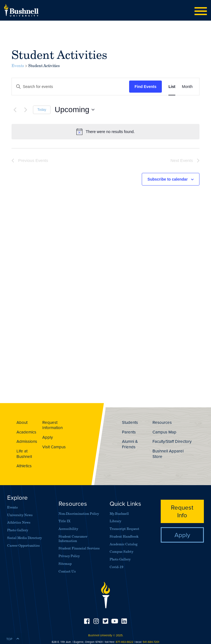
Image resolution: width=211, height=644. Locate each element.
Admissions (27, 441)
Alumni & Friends (130, 444)
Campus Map (164, 432)
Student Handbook (124, 536)
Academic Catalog (123, 544)
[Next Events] (26, 110)
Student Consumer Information (73, 539)
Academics (26, 432)
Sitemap (65, 564)
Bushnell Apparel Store (168, 454)
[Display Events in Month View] (187, 87)
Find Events (145, 87)
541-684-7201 (151, 642)
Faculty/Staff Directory (172, 441)
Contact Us (67, 571)
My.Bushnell (119, 514)
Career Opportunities (23, 545)
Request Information (52, 425)
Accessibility (68, 529)
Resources (162, 422)
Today (42, 110)
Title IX (65, 521)
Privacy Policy (69, 556)
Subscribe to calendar (168, 179)
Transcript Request (124, 529)
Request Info (182, 511)
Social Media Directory (24, 538)
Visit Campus (54, 447)
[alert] (105, 132)
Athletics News (19, 522)
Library (115, 521)
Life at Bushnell (24, 454)
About (22, 422)
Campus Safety (121, 552)
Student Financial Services (79, 548)
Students (130, 422)
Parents (129, 432)
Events (18, 66)
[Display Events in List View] (172, 87)
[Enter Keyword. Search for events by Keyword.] (70, 87)
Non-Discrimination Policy (79, 514)
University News (20, 515)
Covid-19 (116, 567)
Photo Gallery (18, 530)
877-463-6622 (124, 642)
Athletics (24, 466)
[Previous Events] (15, 110)
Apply (48, 437)
